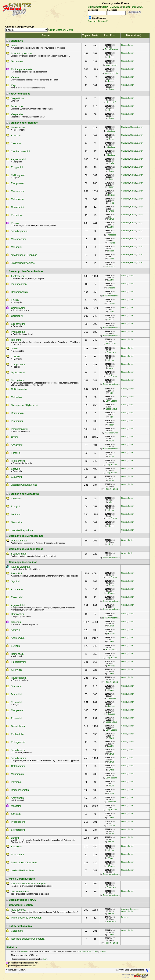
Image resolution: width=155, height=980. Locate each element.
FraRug (111, 666)
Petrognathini (18, 742)
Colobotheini (18, 766)
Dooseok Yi (111, 102)
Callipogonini (18, 175)
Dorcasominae (19, 541)
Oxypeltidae (18, 98)
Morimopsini (18, 774)
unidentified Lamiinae (23, 870)
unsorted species (20, 891)
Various (15, 77)
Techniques (17, 61)
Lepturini (16, 514)
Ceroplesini (17, 710)
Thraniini (16, 453)
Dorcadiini (16, 694)
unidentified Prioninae (23, 263)
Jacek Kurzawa (111, 49)
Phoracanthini (19, 332)
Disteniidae (17, 106)
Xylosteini (16, 498)
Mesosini (16, 806)
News (14, 45)
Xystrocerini (17, 276)
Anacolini (16, 135)
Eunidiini (16, 646)
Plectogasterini (19, 284)
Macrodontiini (18, 239)
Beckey (111, 81)
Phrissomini (17, 854)
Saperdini (16, 622)
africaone (111, 288)
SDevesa (111, 304)
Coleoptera (17, 931)
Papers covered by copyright (27, 918)
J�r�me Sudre (111, 489)
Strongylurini (18, 324)
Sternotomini (18, 830)
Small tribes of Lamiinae (24, 862)
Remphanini (18, 183)
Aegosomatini (18, 159)
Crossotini (16, 702)
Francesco (111, 235)
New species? (19, 910)
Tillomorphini (18, 461)
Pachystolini (18, 734)
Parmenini (17, 782)
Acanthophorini (19, 231)
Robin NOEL (111, 344)
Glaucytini (16, 477)
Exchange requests (22, 69)
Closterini (16, 143)
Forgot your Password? (98, 21)
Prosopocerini (19, 822)
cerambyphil (111, 65)
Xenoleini (16, 814)
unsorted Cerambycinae (24, 485)
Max (111, 393)
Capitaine (111, 131)
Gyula (111, 163)
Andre (111, 139)
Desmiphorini (18, 726)
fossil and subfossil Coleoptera (28, 939)
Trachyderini (18, 380)
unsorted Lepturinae (22, 530)
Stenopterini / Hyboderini (24, 405)
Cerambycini (18, 308)
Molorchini (17, 397)
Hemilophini (17, 614)
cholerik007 (111, 267)
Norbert (111, 195)
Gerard (124, 45)
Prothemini (17, 421)
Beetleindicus (111, 409)
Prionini (15, 223)
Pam (45, 959)
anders (111, 259)
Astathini (16, 630)
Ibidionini (16, 340)
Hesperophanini (20, 292)
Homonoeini (18, 654)
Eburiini (15, 300)
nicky (111, 502)
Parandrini (17, 215)
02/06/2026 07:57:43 (88, 951)
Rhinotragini (18, 413)
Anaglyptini (17, 445)
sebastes (111, 243)
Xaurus (111, 227)
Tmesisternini (18, 662)
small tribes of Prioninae (24, 255)
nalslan (111, 251)
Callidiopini (17, 316)
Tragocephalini (19, 678)
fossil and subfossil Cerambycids (29, 883)
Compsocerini (18, 364)
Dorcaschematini (20, 790)
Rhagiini (15, 506)
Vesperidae (17, 114)
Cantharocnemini (20, 151)
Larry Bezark (111, 376)
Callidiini (16, 356)
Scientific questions (22, 53)
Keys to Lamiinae (20, 567)
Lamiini (15, 838)
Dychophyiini (18, 372)
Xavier (131, 45)
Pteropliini (16, 573)
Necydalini (17, 522)
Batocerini (16, 846)
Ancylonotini (18, 798)
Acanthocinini (18, 758)
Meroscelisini (18, 127)
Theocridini (17, 597)
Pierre (111, 203)
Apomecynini (18, 638)
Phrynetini (16, 718)
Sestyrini (16, 469)
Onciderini (17, 686)
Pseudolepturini (20, 429)
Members (24, 951)
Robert (111, 57)
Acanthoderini (19, 750)
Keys (14, 85)
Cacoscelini (17, 207)
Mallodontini (18, 199)
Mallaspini (16, 247)
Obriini (15, 349)
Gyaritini (16, 581)
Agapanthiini (18, 605)
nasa (111, 368)
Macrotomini (18, 191)
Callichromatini (19, 389)
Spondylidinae (19, 554)
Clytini (14, 437)
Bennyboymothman (111, 296)
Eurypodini (17, 167)
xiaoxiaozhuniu (111, 73)
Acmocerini (17, 589)
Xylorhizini (17, 670)
